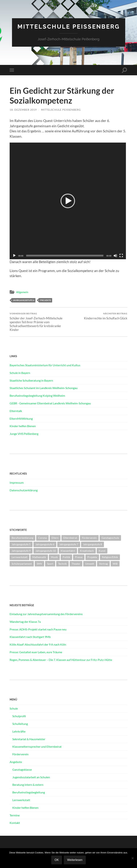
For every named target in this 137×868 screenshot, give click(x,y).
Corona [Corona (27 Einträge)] (42, 538)
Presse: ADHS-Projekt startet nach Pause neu (38, 629)
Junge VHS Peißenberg (24, 434)
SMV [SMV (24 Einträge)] (39, 564)
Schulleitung (20, 724)
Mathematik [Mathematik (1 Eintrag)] (39, 557)
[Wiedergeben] (14, 256)
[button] (68, 201)
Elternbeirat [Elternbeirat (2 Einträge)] (70, 538)
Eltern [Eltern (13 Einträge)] (55, 538)
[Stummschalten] (115, 256)
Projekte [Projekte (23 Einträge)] (92, 557)
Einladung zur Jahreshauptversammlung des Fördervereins (46, 614)
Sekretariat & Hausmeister (29, 739)
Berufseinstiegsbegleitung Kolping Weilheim (37, 396)
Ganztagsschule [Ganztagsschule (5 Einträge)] (110, 538)
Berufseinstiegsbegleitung (29, 792)
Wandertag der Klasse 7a (25, 622)
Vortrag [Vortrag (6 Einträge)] (103, 564)
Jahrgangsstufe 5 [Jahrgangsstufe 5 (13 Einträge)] (21, 544)
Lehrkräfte (19, 731)
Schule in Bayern (20, 373)
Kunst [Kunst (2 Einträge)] (102, 551)
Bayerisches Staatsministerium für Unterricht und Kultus (45, 365)
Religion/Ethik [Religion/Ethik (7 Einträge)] (110, 557)
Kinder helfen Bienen (23, 426)
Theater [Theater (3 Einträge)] (76, 564)
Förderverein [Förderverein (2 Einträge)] (89, 538)
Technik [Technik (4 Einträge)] (62, 564)
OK (57, 860)
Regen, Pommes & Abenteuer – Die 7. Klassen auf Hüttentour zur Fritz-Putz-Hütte (61, 660)
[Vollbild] (121, 256)
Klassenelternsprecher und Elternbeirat (37, 746)
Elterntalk (16, 411)
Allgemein (22, 292)
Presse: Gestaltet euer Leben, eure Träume (36, 652)
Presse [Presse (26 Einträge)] (79, 557)
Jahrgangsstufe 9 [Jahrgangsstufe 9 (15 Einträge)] (21, 551)
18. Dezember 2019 (23, 110)
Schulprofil (19, 716)
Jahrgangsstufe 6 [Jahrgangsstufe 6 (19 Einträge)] (45, 544)
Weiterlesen (75, 860)
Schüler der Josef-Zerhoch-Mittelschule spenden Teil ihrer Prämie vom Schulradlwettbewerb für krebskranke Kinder (39, 322)
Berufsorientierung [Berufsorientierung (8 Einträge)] (22, 538)
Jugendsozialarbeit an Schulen (31, 777)
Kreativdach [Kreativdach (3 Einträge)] (87, 551)
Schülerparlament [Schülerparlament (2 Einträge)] (22, 564)
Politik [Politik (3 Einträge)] (66, 557)
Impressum (17, 482)
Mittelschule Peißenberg (69, 27)
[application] (68, 201)
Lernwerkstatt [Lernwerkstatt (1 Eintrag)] (20, 557)
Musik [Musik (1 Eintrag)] (54, 557)
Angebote (16, 762)
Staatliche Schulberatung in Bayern (31, 380)
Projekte (46, 300)
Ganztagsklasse (22, 769)
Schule (14, 708)
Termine (15, 815)
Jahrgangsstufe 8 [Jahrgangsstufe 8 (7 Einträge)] (92, 544)
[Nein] (132, 858)
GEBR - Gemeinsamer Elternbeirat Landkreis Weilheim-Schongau (50, 403)
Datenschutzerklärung (24, 490)
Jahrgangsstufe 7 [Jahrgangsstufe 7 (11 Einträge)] (69, 544)
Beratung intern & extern (28, 785)
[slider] (65, 256)
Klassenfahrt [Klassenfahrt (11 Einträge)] (68, 551)
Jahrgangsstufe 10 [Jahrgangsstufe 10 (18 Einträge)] (46, 551)
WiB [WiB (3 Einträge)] (115, 564)
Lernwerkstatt (21, 800)
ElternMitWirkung (21, 419)
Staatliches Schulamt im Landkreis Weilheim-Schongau (44, 388)
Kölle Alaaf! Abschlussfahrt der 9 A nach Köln (38, 644)
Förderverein (20, 754)
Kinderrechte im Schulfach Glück (106, 316)
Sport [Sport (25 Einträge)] (50, 564)
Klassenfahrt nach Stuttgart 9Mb (30, 637)
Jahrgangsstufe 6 (24, 300)
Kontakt (15, 823)
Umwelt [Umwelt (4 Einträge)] (90, 564)
